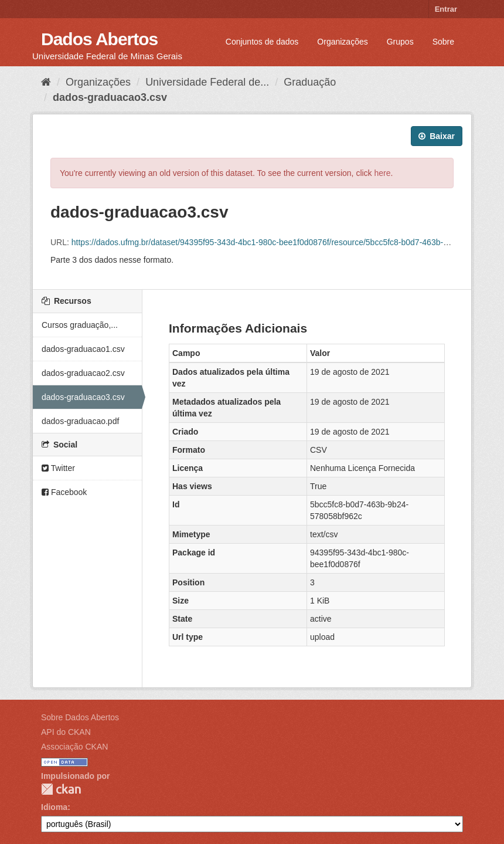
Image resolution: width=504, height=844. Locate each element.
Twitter (58, 468)
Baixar (437, 136)
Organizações (342, 42)
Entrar (446, 9)
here (383, 173)
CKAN (61, 789)
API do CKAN (66, 732)
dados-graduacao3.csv (110, 97)
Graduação (310, 82)
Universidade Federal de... (207, 82)
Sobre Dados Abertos (80, 717)
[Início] (46, 82)
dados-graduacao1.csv (83, 349)
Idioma (54, 807)
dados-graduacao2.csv (83, 373)
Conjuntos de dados (262, 42)
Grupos (400, 42)
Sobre (443, 42)
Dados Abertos (99, 39)
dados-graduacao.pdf (80, 421)
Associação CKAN (74, 747)
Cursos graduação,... (80, 325)
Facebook (64, 492)
